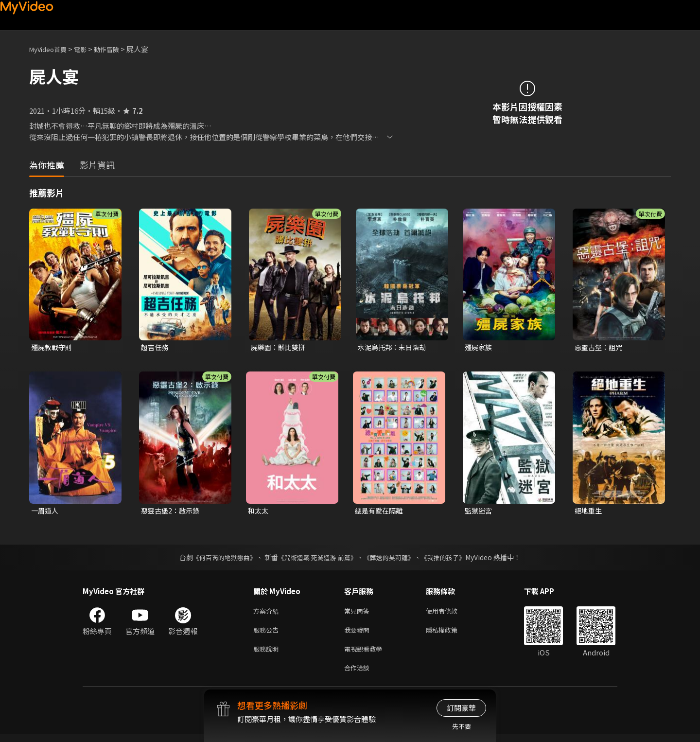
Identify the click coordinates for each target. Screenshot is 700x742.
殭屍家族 (479, 347)
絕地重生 (589, 512)
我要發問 (359, 634)
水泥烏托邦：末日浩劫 (394, 347)
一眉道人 (46, 512)
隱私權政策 (450, 634)
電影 (88, 49)
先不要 (462, 726)
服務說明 (268, 654)
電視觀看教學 (366, 654)
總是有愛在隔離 (380, 512)
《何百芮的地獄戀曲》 (218, 559)
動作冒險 (117, 49)
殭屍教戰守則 (53, 347)
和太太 (259, 512)
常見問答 (359, 613)
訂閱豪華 (461, 708)
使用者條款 (450, 613)
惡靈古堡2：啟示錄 (172, 512)
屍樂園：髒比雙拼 (280, 347)
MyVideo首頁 (51, 49)
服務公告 (268, 634)
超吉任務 (156, 347)
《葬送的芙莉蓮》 (393, 559)
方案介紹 (268, 613)
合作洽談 (359, 675)
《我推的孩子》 (451, 559)
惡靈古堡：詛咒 (600, 347)
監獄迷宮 (479, 512)
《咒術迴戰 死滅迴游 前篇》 (316, 559)
